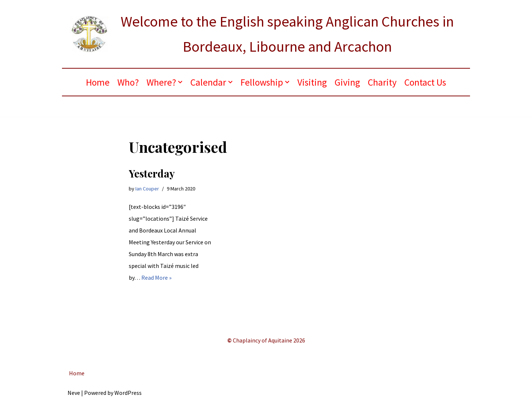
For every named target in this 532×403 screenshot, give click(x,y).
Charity (382, 82)
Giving (347, 82)
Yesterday (152, 173)
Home (98, 82)
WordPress (128, 393)
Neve (74, 393)
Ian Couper (147, 189)
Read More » (156, 278)
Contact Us (425, 82)
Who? (128, 82)
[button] (180, 82)
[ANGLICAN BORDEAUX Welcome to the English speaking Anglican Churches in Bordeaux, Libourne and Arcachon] (266, 34)
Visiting (312, 82)
